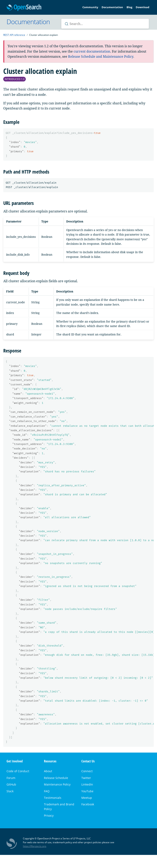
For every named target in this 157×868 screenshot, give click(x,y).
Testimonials (53, 798)
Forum (11, 778)
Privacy (49, 816)
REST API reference (14, 35)
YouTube (87, 791)
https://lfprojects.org (34, 846)
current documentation (92, 51)
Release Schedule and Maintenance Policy (101, 56)
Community (90, 7)
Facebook (88, 804)
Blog (129, 7)
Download (142, 7)
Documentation (112, 7)
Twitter (86, 778)
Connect (87, 771)
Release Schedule (56, 778)
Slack (10, 791)
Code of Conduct (18, 771)
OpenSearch (24, 8)
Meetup (87, 798)
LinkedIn (87, 784)
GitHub (11, 784)
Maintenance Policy (57, 784)
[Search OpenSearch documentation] (105, 24)
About (48, 771)
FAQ (47, 791)
